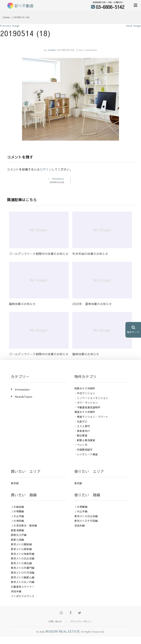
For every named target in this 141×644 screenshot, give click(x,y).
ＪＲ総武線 (17, 507)
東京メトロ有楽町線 (23, 554)
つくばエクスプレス (23, 596)
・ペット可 (81, 445)
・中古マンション (85, 393)
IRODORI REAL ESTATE (63, 631)
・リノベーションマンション (91, 398)
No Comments (88, 50)
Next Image (134, 26)
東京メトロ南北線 (21, 563)
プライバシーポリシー (81, 621)
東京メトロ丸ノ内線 (23, 582)
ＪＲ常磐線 (17, 511)
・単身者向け (82, 431)
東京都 (15, 483)
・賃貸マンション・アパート (91, 417)
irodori (52, 50)
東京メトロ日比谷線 (23, 558)
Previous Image (10, 26)
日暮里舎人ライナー (23, 587)
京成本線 (16, 591)
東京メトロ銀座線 (21, 544)
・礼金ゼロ (81, 421)
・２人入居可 (82, 426)
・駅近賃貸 (81, 435)
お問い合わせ (55, 621)
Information (22, 389)
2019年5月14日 (66, 50)
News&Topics (24, 397)
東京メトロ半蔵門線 (23, 568)
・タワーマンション (86, 402)
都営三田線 (17, 540)
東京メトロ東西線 (21, 549)
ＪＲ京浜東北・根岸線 (24, 525)
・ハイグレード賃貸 (86, 454)
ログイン (46, 169)
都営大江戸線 (19, 535)
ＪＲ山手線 (17, 516)
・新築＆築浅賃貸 (85, 440)
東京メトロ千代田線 (23, 573)
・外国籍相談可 (83, 450)
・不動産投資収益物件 (87, 407)
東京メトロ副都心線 (23, 577)
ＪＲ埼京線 (17, 521)
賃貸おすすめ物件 (85, 412)
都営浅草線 (17, 530)
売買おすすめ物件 (85, 388)
